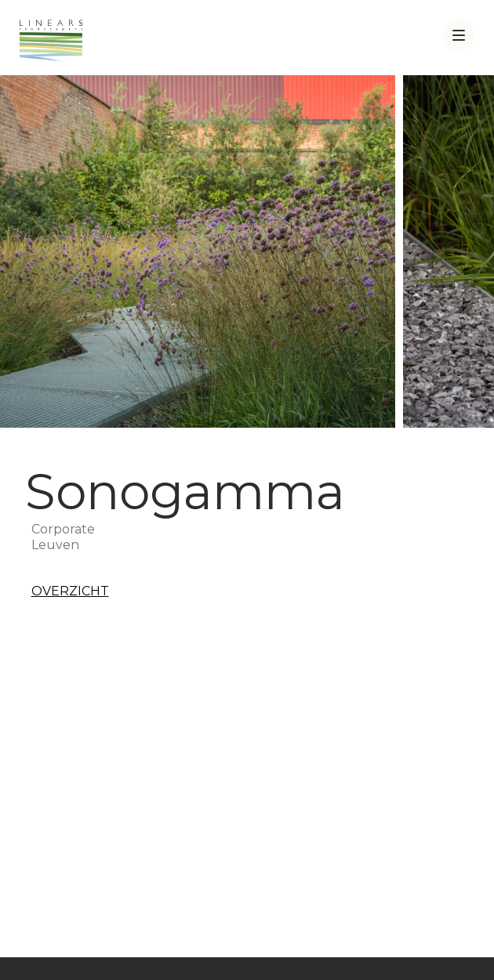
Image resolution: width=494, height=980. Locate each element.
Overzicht (70, 591)
